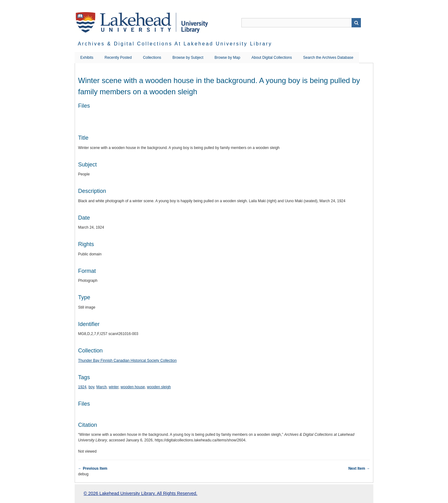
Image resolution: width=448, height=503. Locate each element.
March (102, 387)
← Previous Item (93, 468)
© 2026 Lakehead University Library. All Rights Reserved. (140, 493)
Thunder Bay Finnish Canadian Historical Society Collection (127, 361)
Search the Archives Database (328, 58)
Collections (152, 58)
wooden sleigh (159, 387)
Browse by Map (228, 58)
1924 (82, 387)
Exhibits (87, 58)
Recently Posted (118, 58)
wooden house (133, 387)
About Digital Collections (272, 58)
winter (114, 387)
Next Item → (359, 468)
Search (356, 23)
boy (91, 387)
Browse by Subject (188, 58)
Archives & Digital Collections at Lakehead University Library (175, 44)
